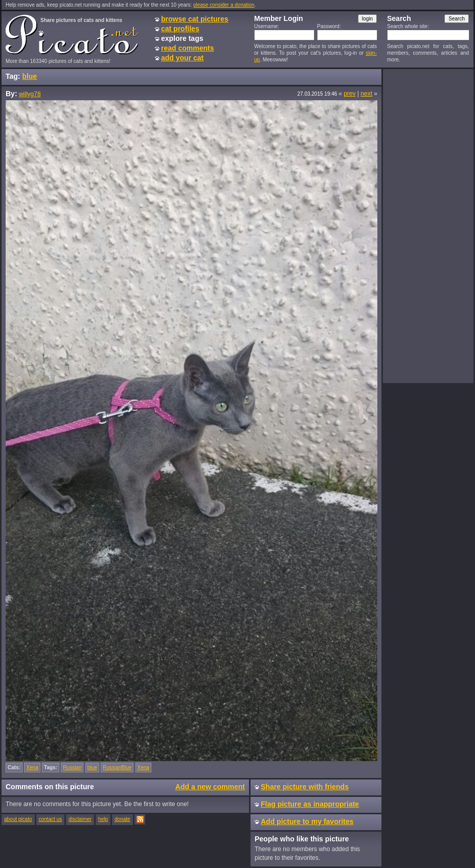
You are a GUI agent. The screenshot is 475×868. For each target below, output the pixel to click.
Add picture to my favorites (307, 821)
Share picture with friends (305, 787)
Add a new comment (210, 787)
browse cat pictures (195, 19)
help (103, 819)
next (366, 94)
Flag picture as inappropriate (310, 804)
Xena (32, 767)
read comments (187, 48)
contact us (51, 819)
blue (29, 76)
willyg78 (30, 94)
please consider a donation (224, 5)
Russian (72, 767)
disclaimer (80, 819)
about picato (18, 819)
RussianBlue (117, 767)
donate (122, 819)
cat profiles (180, 29)
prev (349, 94)
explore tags (182, 38)
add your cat (182, 58)
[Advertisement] (428, 226)
